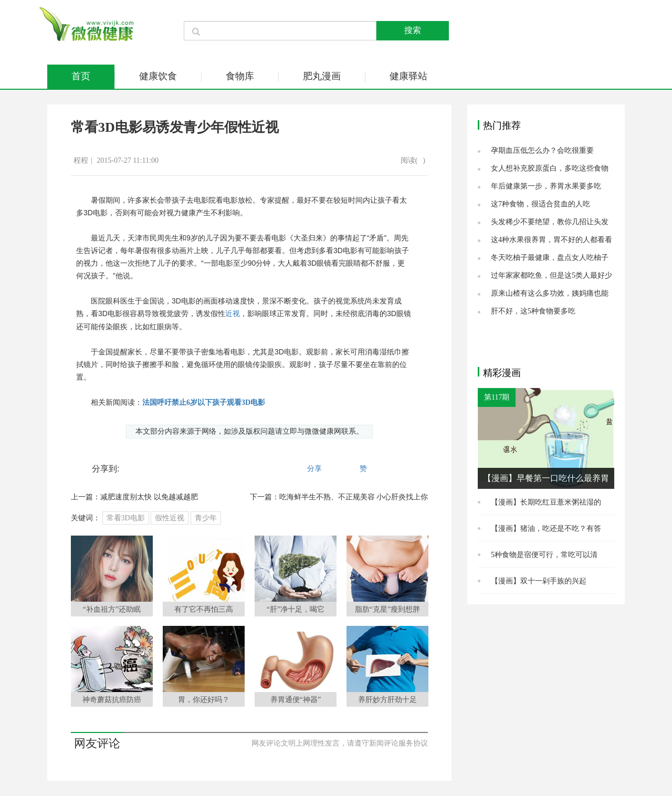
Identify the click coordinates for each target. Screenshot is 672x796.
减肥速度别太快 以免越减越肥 (149, 497)
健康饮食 (158, 76)
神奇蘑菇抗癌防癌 (112, 700)
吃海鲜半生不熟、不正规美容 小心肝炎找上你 (354, 497)
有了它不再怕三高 (204, 609)
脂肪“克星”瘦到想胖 (387, 609)
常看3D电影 (126, 518)
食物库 (240, 76)
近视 (233, 314)
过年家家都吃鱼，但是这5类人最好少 (552, 275)
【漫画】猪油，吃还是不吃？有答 (546, 528)
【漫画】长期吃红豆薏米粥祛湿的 (546, 502)
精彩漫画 (502, 373)
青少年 (206, 518)
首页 (81, 76)
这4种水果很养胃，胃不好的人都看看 (552, 240)
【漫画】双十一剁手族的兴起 (539, 581)
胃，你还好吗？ (204, 700)
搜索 (413, 30)
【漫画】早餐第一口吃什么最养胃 (546, 478)
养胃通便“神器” (296, 700)
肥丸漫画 (322, 76)
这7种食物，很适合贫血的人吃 (540, 204)
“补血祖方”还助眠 (112, 609)
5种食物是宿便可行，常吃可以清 (544, 555)
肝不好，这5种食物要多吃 (533, 311)
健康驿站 (408, 76)
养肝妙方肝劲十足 (387, 700)
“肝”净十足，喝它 (296, 609)
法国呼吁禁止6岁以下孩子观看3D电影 (204, 402)
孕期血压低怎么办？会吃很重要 (542, 150)
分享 (314, 469)
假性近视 (170, 518)
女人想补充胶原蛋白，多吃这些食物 (550, 168)
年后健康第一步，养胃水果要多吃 (546, 186)
